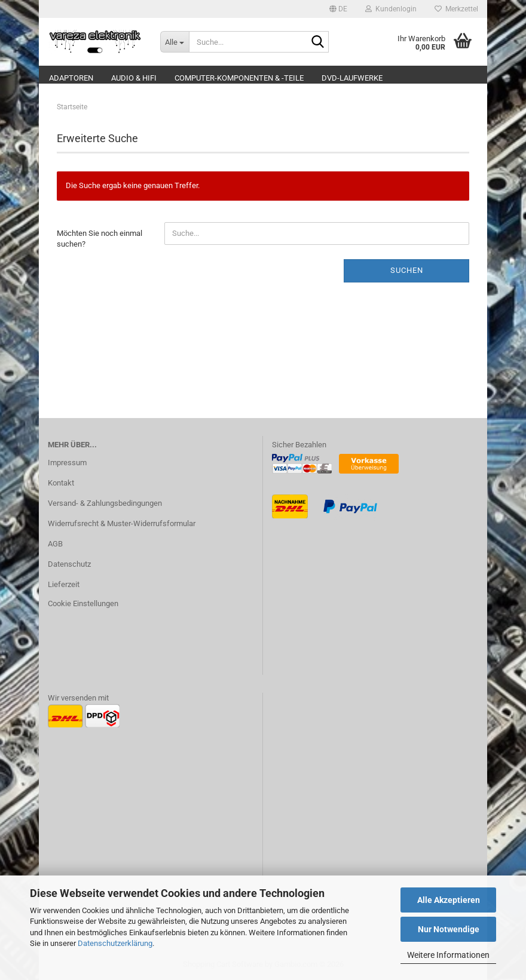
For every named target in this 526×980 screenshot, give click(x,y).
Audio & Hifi (134, 78)
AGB (55, 544)
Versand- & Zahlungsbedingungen (105, 503)
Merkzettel (456, 9)
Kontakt (61, 483)
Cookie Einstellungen (83, 603)
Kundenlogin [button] (391, 9)
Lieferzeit (64, 584)
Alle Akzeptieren (449, 900)
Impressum (67, 463)
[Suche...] (175, 42)
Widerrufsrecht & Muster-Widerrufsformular (122, 523)
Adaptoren (71, 78)
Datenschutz (69, 564)
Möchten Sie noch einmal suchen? (100, 239)
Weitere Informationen (448, 955)
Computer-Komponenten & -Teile (239, 78)
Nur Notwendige (449, 929)
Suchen (407, 270)
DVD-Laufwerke (352, 78)
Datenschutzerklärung (115, 943)
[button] (338, 9)
